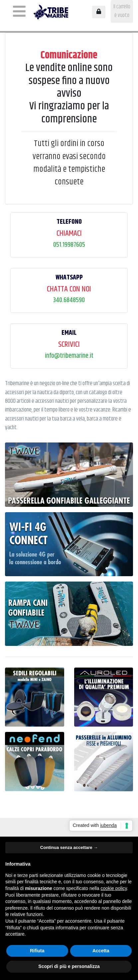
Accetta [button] (101, 951)
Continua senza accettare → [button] (69, 847)
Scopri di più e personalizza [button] (69, 966)
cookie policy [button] (114, 888)
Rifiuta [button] (37, 951)
